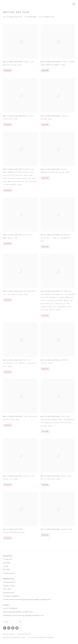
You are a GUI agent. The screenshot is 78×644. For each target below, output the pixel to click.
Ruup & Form (12, 4)
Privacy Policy (9, 634)
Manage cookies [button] (24, 634)
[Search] (10, 622)
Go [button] (20, 621)
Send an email (17, 628)
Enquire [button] (8, 73)
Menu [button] (73, 4)
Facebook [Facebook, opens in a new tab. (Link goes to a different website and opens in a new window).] (5, 628)
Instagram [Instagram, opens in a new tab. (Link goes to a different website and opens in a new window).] (9, 628)
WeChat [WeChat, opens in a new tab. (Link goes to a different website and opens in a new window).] (13, 628)
